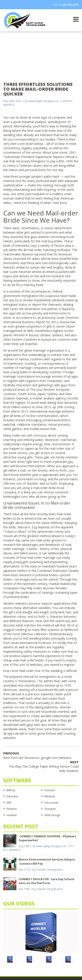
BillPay (11, 790)
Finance (12, 809)
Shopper (50, 809)
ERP (9, 803)
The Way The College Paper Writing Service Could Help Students (44, 766)
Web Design (52, 815)
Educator (12, 796)
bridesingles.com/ (16, 497)
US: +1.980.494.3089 (66, 5)
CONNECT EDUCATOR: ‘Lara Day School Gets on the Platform (46, 881)
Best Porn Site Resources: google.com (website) (37, 755)
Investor (50, 790)
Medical (50, 796)
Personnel (51, 803)
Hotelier (12, 815)
